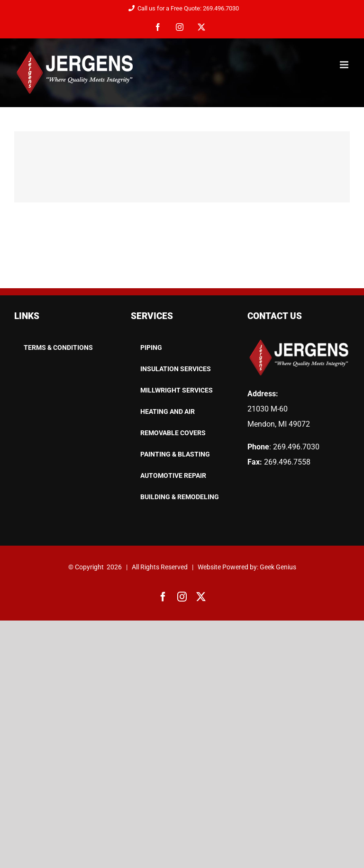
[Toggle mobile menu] (345, 65)
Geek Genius (278, 567)
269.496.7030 (296, 447)
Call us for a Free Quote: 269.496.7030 (182, 8)
